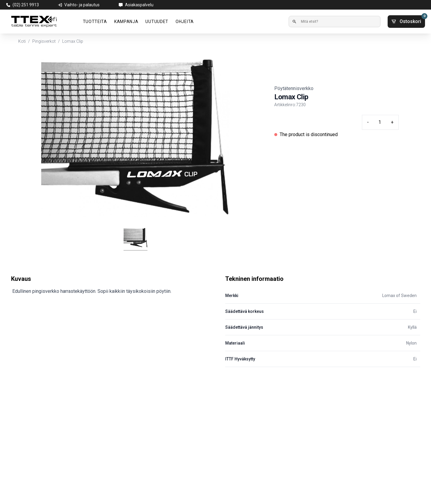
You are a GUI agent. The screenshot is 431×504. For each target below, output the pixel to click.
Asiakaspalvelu (139, 5)
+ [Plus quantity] (392, 122)
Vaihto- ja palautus (82, 5)
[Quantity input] (380, 122)
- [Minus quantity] (368, 122)
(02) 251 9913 (26, 5)
